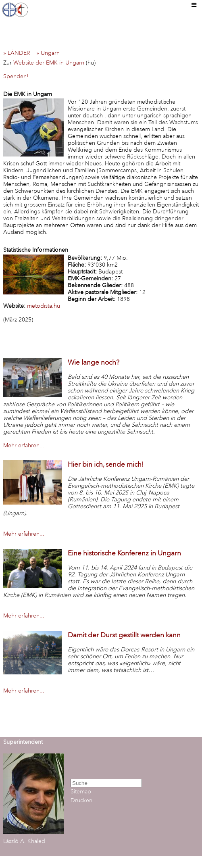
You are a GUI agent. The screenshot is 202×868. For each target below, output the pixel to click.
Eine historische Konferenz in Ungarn (124, 553)
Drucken (81, 800)
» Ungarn (50, 53)
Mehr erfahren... (24, 445)
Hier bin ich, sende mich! (106, 464)
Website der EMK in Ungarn (49, 63)
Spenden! (16, 76)
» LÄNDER (19, 53)
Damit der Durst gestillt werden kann (124, 635)
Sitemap (81, 792)
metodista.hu (44, 306)
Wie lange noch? (94, 362)
